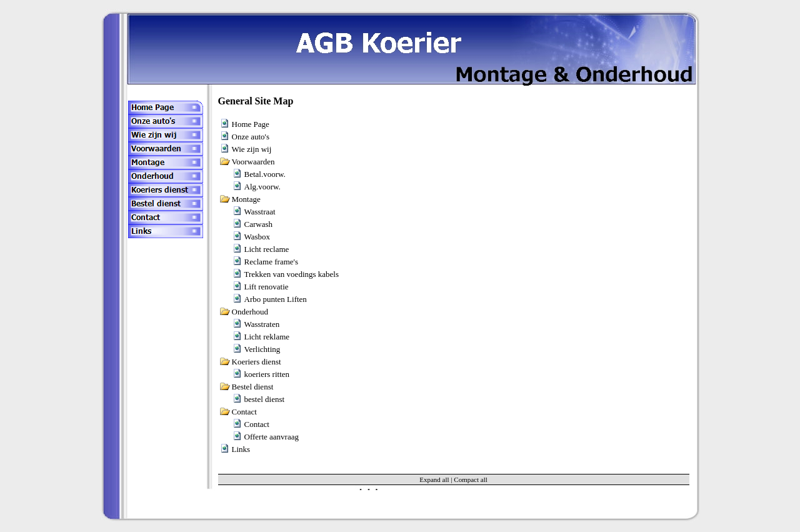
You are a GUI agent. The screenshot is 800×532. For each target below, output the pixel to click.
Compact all (470, 479)
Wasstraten (262, 324)
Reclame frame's (271, 262)
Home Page (251, 124)
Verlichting (262, 349)
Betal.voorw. (265, 174)
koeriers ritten (267, 374)
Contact (257, 424)
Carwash (259, 224)
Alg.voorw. (262, 187)
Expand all (434, 479)
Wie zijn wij (252, 149)
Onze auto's (251, 137)
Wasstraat (260, 212)
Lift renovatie (267, 287)
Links (241, 449)
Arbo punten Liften (276, 299)
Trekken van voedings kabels (292, 274)
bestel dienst (265, 399)
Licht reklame (267, 337)
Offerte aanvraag (272, 437)
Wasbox (257, 237)
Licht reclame (267, 249)
